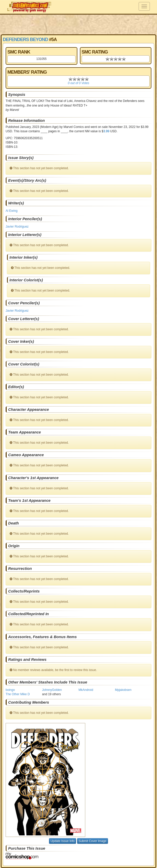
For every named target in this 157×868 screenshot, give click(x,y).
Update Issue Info (63, 841)
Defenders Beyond (25, 40)
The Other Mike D (18, 694)
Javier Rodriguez (17, 227)
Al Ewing (12, 211)
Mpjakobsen (123, 690)
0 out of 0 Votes (79, 83)
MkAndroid (86, 690)
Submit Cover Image (93, 841)
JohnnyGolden (52, 690)
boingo (10, 690)
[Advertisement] (79, 24)
